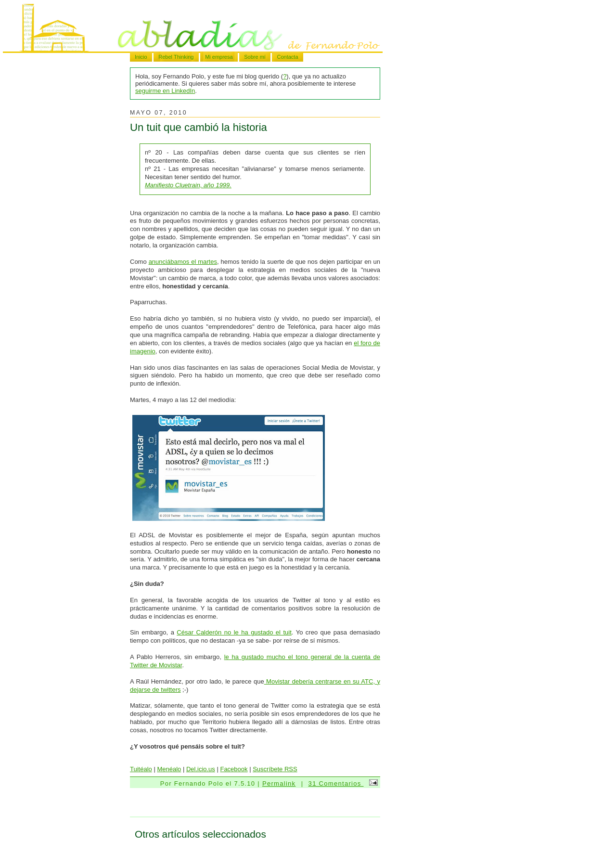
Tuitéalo (141, 769)
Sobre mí (255, 57)
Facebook (234, 769)
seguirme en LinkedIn (165, 91)
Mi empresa (219, 57)
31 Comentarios (336, 783)
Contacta (287, 57)
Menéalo (169, 769)
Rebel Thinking (176, 57)
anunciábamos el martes (183, 262)
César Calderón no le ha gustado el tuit (234, 632)
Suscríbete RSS (275, 769)
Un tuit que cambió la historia (199, 127)
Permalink (279, 783)
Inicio (141, 57)
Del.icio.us (201, 769)
